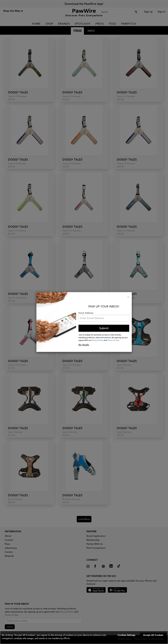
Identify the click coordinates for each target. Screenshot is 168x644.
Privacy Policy (97, 340)
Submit (104, 328)
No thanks (84, 345)
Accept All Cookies (153, 635)
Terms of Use (113, 340)
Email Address (86, 313)
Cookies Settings (126, 635)
